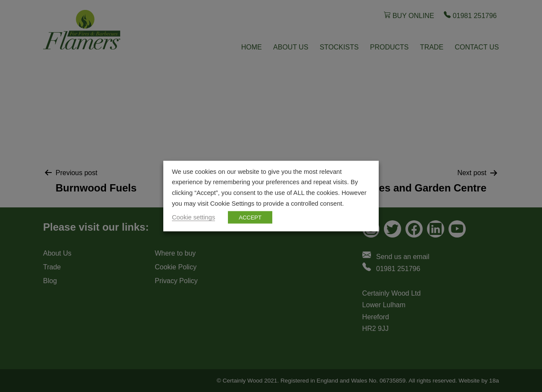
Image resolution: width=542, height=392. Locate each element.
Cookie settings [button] (193, 217)
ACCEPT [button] (250, 218)
